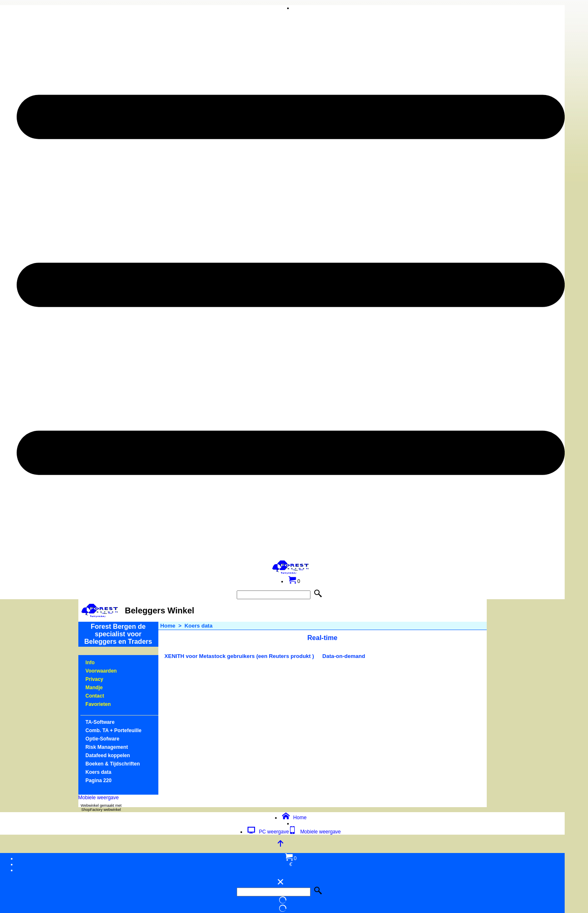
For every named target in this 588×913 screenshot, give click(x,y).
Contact (95, 696)
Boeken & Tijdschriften (113, 764)
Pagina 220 (99, 780)
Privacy (94, 679)
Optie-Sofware (102, 739)
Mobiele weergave (99, 798)
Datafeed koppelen (108, 755)
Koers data (98, 772)
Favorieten (98, 704)
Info (90, 663)
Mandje (94, 688)
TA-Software (100, 722)
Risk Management (107, 747)
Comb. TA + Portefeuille (113, 730)
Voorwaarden (101, 671)
